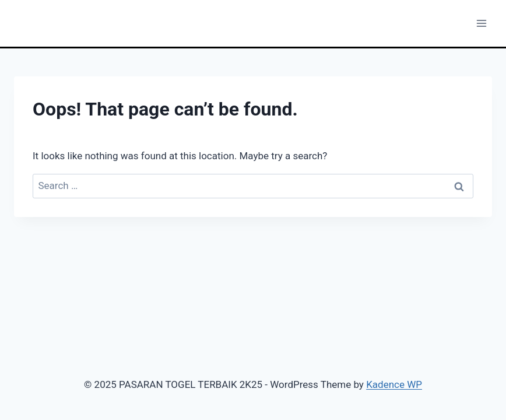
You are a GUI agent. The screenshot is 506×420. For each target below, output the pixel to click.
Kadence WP (394, 384)
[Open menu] (481, 23)
